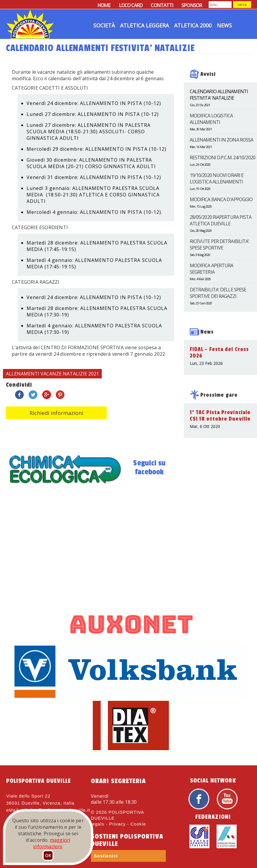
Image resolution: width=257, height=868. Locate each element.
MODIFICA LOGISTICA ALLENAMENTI (211, 119)
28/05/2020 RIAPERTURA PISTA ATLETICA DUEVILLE (221, 220)
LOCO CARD (131, 5)
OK (48, 855)
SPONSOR (192, 5)
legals (98, 824)
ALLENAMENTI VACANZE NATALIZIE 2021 (52, 374)
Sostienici (106, 856)
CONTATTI (162, 5)
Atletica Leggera (144, 25)
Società (104, 25)
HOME (104, 5)
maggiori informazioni (52, 843)
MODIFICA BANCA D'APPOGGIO (221, 199)
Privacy (117, 824)
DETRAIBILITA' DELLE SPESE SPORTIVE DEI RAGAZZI (218, 293)
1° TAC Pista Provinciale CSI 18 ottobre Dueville (220, 416)
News (224, 25)
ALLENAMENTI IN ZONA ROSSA (222, 140)
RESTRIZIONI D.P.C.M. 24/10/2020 (222, 157)
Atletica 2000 (193, 25)
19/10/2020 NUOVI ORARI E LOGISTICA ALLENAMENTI (217, 178)
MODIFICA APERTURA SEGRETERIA (212, 269)
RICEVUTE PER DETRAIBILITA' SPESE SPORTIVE (220, 245)
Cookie (138, 824)
